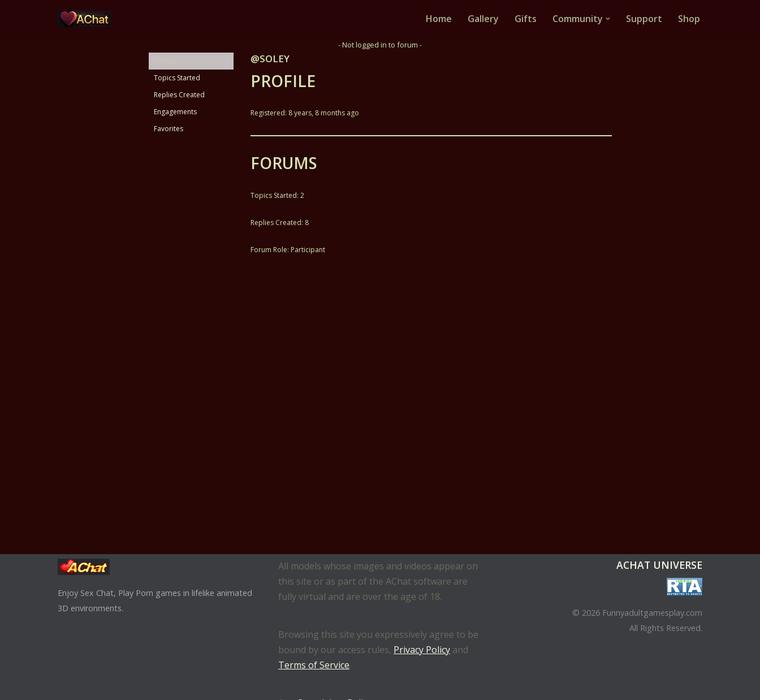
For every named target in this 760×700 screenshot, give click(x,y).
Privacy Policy (422, 650)
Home (439, 19)
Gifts (526, 19)
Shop (689, 19)
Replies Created (179, 95)
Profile (164, 61)
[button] (608, 19)
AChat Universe (659, 565)
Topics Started (177, 78)
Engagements (175, 112)
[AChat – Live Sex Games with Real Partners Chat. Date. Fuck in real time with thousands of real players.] (88, 19)
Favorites (169, 129)
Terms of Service (314, 665)
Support (644, 19)
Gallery (483, 19)
